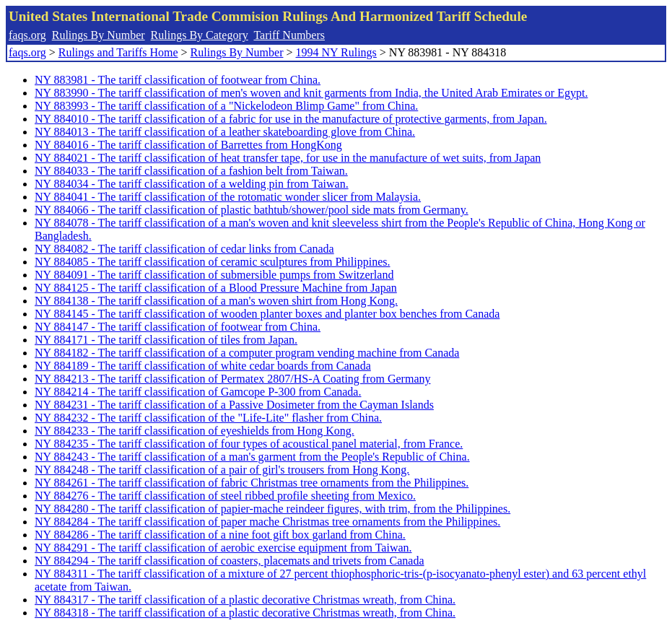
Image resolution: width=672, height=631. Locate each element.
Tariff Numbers (289, 35)
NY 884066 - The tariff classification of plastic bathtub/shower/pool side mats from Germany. (252, 210)
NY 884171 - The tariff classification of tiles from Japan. (166, 340)
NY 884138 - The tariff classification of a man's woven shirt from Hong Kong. (216, 301)
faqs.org (27, 35)
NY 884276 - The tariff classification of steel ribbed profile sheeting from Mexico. (225, 496)
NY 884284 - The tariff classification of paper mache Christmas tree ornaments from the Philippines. (267, 522)
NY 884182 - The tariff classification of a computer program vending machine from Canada (247, 353)
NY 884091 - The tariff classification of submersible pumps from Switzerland (214, 275)
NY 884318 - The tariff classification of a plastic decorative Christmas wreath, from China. (245, 613)
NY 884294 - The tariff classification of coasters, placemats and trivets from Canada (230, 561)
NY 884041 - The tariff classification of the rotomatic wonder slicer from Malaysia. (228, 197)
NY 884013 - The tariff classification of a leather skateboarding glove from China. (225, 132)
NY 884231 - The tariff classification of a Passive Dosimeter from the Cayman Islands (234, 405)
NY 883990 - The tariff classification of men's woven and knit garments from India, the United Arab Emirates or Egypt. (311, 93)
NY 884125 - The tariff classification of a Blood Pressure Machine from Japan (216, 288)
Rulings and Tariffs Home (118, 52)
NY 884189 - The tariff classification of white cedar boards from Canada (203, 366)
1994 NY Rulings (336, 52)
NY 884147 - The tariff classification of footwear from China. (178, 327)
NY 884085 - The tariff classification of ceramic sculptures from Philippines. (212, 262)
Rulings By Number (99, 35)
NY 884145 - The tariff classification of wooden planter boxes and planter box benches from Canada (267, 314)
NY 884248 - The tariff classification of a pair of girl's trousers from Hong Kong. (222, 470)
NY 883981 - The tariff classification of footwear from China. (178, 80)
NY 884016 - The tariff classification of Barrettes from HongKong (188, 145)
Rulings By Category (200, 35)
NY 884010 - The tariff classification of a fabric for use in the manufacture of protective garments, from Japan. (291, 119)
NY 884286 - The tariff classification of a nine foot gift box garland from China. (220, 535)
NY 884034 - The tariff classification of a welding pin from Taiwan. (192, 184)
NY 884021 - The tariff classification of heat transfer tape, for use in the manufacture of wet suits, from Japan (288, 158)
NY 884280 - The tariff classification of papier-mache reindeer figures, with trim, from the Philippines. (272, 509)
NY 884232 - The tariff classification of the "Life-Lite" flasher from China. (208, 418)
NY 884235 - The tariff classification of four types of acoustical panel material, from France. (249, 444)
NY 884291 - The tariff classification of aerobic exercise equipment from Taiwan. (223, 548)
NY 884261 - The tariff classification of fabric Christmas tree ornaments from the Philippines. (252, 483)
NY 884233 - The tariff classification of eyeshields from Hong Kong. (195, 431)
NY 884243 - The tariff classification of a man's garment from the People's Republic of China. (252, 457)
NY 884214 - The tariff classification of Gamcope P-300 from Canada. (198, 392)
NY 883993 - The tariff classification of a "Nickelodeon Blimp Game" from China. (226, 106)
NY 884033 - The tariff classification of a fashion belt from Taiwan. (191, 171)
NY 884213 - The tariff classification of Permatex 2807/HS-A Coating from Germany (232, 379)
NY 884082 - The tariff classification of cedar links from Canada (184, 249)
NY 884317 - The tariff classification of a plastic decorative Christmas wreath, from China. (245, 600)
